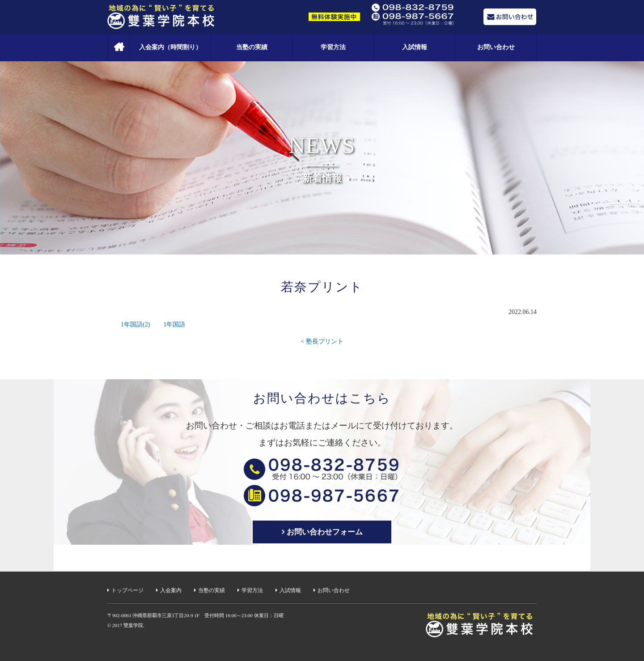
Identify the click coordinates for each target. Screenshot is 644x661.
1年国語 (174, 324)
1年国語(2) (135, 324)
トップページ (127, 590)
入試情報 (415, 47)
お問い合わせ (496, 47)
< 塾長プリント (322, 341)
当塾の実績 (252, 47)
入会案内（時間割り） (170, 47)
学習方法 (333, 47)
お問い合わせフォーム (325, 532)
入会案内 (171, 590)
